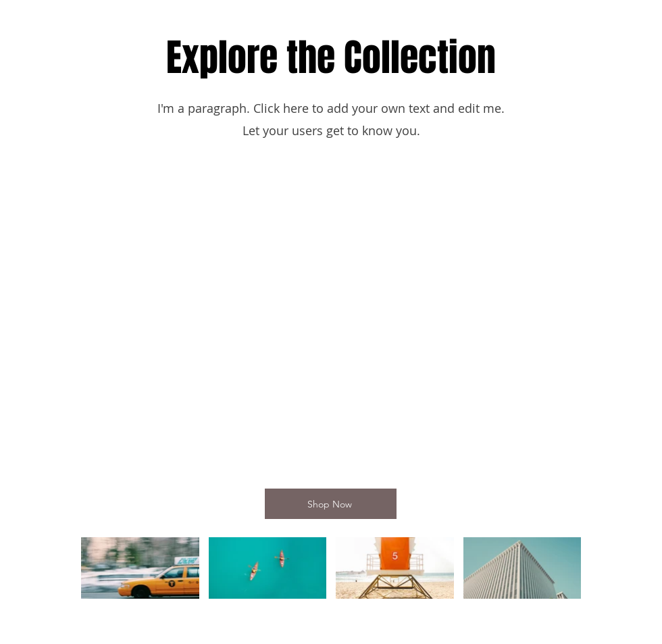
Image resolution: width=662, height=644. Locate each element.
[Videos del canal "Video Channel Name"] (331, 574)
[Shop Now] (331, 504)
